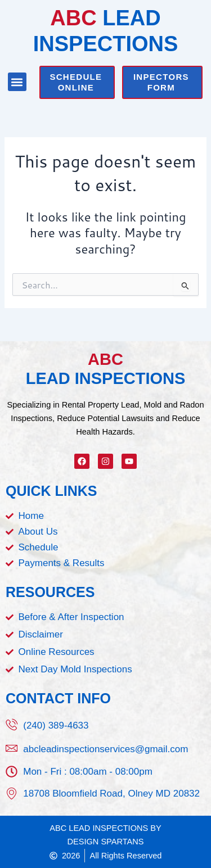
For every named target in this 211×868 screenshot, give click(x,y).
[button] (17, 82)
